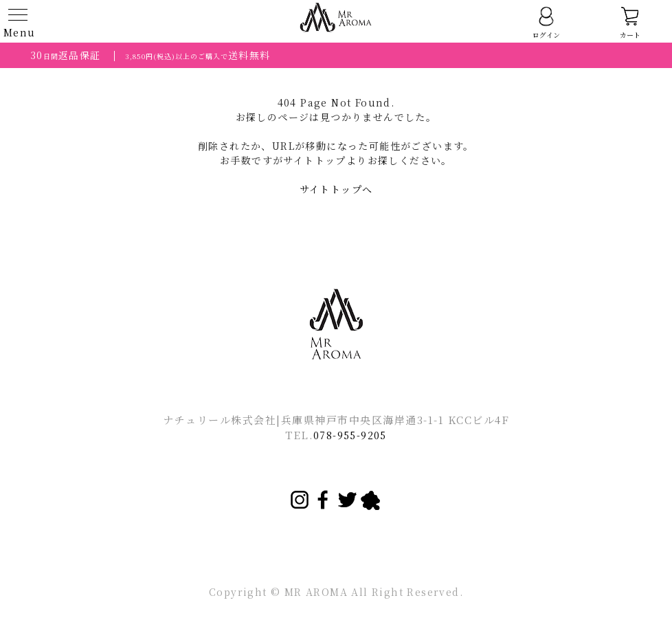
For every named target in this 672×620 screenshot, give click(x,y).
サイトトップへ (336, 189)
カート (630, 23)
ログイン (546, 23)
